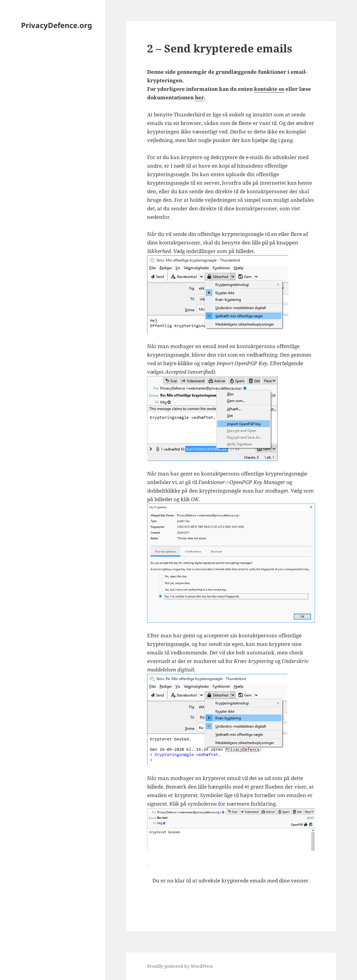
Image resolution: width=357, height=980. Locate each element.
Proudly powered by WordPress (180, 966)
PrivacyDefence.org (57, 25)
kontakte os (269, 89)
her (200, 97)
